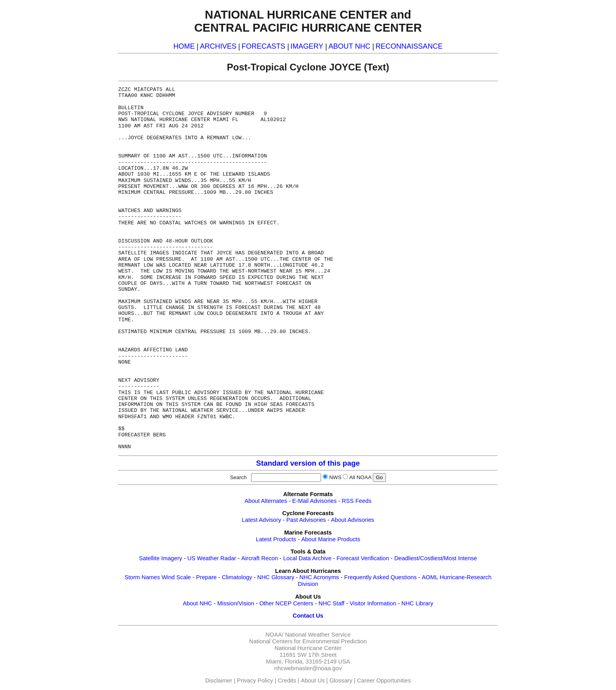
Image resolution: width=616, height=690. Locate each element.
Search (240, 477)
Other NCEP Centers (286, 603)
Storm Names (142, 577)
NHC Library (417, 603)
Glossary (341, 681)
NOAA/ (274, 635)
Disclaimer (219, 681)
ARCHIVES (218, 46)
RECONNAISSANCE (409, 46)
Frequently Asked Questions (380, 577)
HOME (184, 46)
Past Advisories (306, 520)
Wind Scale (176, 577)
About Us (313, 681)
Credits (287, 681)
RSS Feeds (357, 501)
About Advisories (352, 520)
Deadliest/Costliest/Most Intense (436, 558)
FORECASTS (264, 46)
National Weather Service (318, 635)
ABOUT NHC (350, 46)
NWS (335, 477)
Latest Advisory (262, 520)
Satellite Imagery (160, 558)
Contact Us (308, 616)
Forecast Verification (363, 558)
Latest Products (276, 539)
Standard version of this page (308, 463)
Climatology (237, 577)
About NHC (197, 603)
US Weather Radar (212, 558)
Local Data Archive (307, 558)
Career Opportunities (384, 681)
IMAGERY (307, 46)
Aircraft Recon (260, 558)
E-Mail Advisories (314, 501)
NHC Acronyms (319, 577)
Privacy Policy (255, 681)
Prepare (206, 577)
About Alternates (266, 501)
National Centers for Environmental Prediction (308, 641)
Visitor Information (373, 603)
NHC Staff (331, 603)
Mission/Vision (235, 603)
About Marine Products (331, 539)
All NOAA (360, 477)
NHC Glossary (276, 577)
